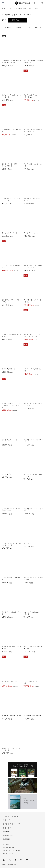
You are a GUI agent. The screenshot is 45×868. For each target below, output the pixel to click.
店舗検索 (6, 832)
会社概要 (6, 839)
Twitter (10, 860)
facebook (15, 860)
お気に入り (38, 3)
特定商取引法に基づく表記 (12, 850)
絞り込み (16, 20)
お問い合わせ (8, 835)
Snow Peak (22, 3)
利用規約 (6, 844)
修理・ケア (7, 828)
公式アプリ (7, 820)
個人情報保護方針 (9, 847)
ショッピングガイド (11, 816)
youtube (27, 860)
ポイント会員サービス (11, 824)
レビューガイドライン (10, 853)
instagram (4, 860)
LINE (21, 860)
